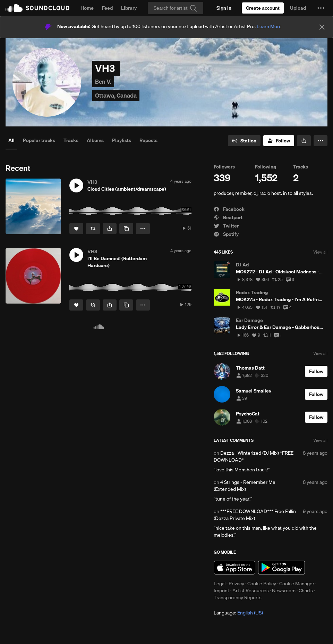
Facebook (229, 209)
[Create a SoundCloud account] (263, 8)
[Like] (76, 229)
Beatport (228, 217)
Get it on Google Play (281, 568)
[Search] (176, 8)
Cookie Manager (297, 584)
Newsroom (284, 591)
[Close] (322, 27)
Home (87, 8)
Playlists (122, 140)
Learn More (269, 26)
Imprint (221, 591)
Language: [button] (238, 613)
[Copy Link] (126, 229)
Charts (306, 591)
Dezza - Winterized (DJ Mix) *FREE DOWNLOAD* (254, 456)
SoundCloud (37, 8)
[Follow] (279, 141)
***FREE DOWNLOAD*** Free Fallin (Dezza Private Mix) (255, 515)
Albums (95, 140)
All (11, 140)
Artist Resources (251, 591)
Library (129, 8)
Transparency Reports (238, 597)
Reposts (148, 140)
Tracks (71, 140)
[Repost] (93, 229)
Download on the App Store (234, 568)
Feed (107, 8)
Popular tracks (39, 140)
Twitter (226, 226)
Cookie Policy (262, 584)
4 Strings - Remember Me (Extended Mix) (245, 486)
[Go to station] (244, 141)
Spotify (226, 234)
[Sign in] (224, 8)
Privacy (236, 584)
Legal (220, 584)
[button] (321, 8)
